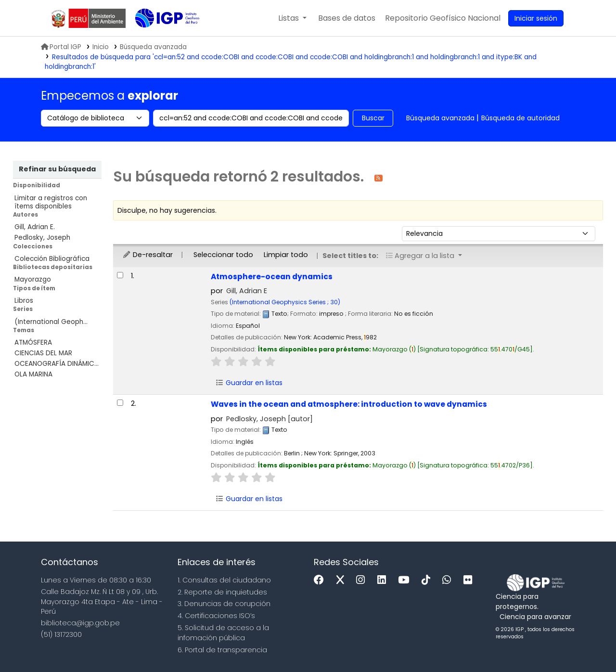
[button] (292, 18)
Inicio (101, 47)
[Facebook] (321, 580)
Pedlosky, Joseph (42, 238)
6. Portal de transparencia (222, 650)
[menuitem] (443, 18)
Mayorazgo (33, 279)
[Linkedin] (384, 580)
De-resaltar (148, 255)
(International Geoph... (51, 322)
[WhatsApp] (449, 580)
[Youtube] (406, 580)
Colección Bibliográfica (52, 259)
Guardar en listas (249, 383)
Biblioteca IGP (159, 38)
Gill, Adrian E (247, 291)
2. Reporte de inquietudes (222, 592)
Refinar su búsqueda (57, 169)
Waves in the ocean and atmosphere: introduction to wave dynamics (349, 404)
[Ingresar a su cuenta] (536, 18)
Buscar (373, 118)
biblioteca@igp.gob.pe (80, 623)
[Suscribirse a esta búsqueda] (379, 177)
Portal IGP (61, 47)
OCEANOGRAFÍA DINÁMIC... (57, 364)
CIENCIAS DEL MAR (43, 353)
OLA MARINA (33, 374)
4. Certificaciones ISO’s (216, 616)
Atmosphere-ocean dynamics (272, 277)
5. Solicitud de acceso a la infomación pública (223, 633)
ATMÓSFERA (33, 342)
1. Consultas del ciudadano (224, 580)
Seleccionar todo (223, 255)
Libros (24, 301)
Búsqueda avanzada (440, 118)
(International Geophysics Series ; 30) (285, 302)
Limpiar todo (286, 255)
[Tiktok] (428, 580)
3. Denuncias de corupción (224, 604)
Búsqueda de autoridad (520, 118)
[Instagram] (363, 580)
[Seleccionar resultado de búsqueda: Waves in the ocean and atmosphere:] (120, 403)
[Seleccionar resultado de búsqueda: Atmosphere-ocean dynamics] (120, 275)
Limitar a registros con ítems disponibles (51, 202)
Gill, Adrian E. (35, 227)
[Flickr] (470, 580)
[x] (343, 580)
